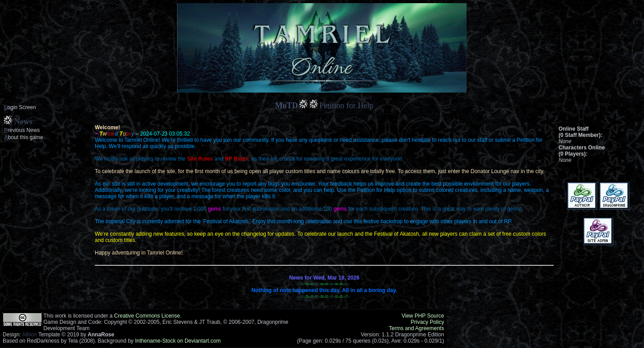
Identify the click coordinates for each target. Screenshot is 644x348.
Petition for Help (346, 106)
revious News (22, 130)
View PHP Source (423, 316)
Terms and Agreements (417, 328)
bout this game (23, 137)
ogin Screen (20, 107)
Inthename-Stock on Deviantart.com (178, 341)
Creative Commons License (147, 316)
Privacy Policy (427, 322)
